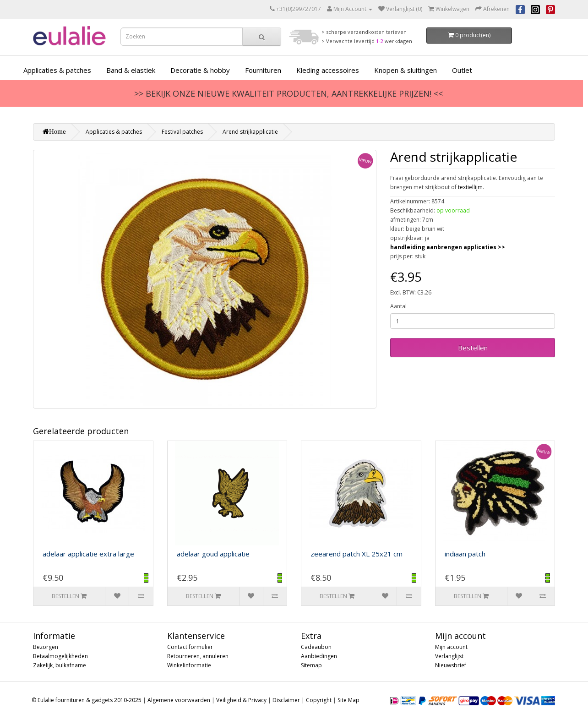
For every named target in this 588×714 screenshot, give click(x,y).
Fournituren (263, 70)
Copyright (319, 700)
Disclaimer (286, 700)
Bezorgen (46, 647)
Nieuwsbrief (451, 665)
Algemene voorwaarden (179, 700)
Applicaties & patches (57, 70)
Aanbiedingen (319, 656)
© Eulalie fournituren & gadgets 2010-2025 (87, 700)
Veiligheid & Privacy (241, 700)
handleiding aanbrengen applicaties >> (448, 247)
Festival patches (182, 132)
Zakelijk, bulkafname (60, 665)
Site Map (348, 700)
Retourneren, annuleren (198, 656)
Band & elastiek (131, 70)
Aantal (398, 306)
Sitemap (311, 665)
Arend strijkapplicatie (250, 132)
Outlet (462, 70)
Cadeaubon (316, 647)
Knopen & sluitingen (406, 70)
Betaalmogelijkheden (60, 656)
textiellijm (470, 187)
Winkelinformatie (189, 665)
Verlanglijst (449, 656)
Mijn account (451, 647)
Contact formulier (190, 647)
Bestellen (473, 348)
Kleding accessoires (328, 70)
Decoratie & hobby (200, 70)
